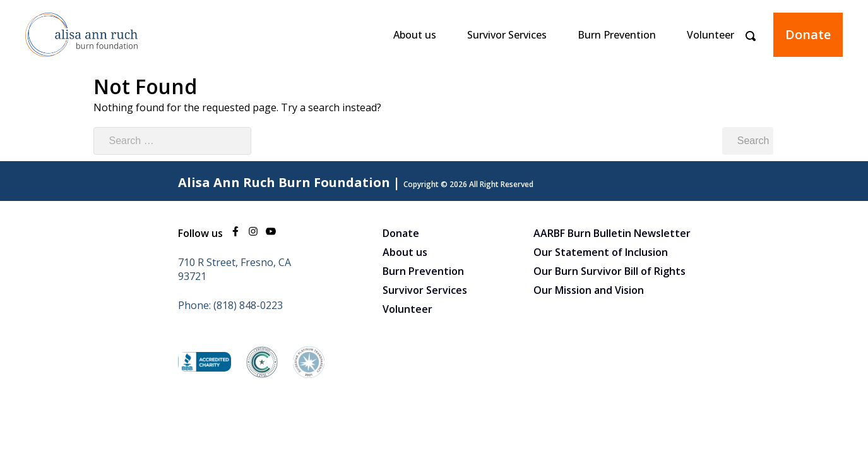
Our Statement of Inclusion (601, 252)
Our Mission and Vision (589, 290)
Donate (808, 34)
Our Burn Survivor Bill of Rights (609, 271)
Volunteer (710, 35)
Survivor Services (507, 35)
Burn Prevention (617, 35)
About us (415, 35)
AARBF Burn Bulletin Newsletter (612, 233)
